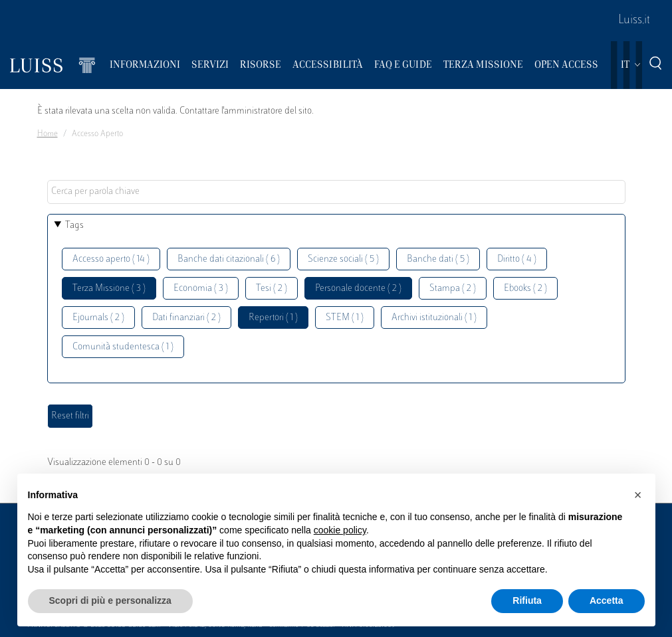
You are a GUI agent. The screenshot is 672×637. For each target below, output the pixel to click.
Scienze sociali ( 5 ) (343, 259)
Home (48, 134)
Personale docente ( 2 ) (358, 289)
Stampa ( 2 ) (453, 289)
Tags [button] (74, 226)
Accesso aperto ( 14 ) (111, 259)
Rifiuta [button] (527, 600)
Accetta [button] (607, 600)
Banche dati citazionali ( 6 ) (229, 259)
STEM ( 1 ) (345, 318)
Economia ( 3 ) (201, 289)
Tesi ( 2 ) (272, 289)
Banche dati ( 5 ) (438, 259)
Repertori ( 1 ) (273, 318)
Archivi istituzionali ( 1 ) (434, 318)
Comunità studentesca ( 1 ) (123, 347)
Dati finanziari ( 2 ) (186, 318)
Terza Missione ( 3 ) (109, 289)
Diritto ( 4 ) (517, 259)
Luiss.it (634, 21)
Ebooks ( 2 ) (525, 289)
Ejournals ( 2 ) (98, 318)
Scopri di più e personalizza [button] (110, 600)
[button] (638, 495)
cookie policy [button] (340, 530)
